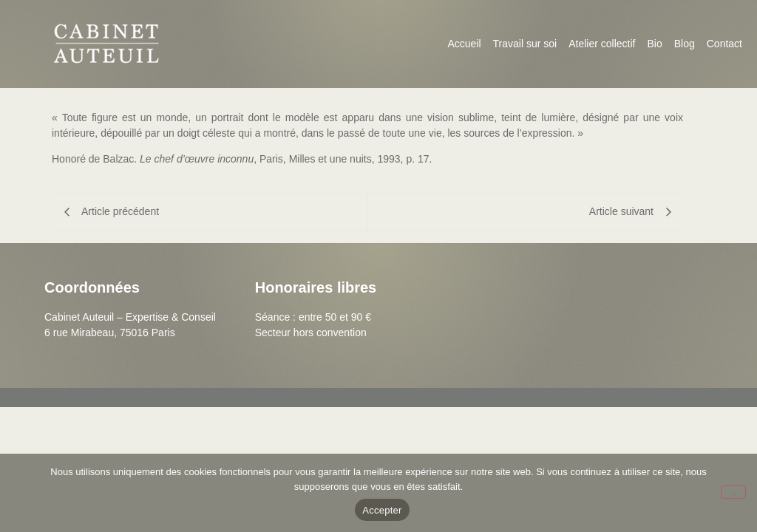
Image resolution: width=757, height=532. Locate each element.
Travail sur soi (525, 44)
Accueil (464, 44)
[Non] (733, 492)
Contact (724, 44)
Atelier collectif (602, 44)
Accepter (382, 510)
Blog (685, 44)
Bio (654, 44)
